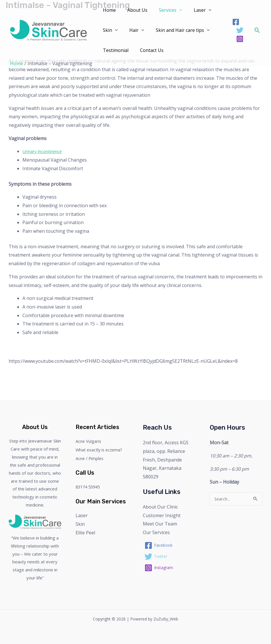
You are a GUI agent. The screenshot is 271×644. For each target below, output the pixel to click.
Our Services (156, 532)
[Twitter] (239, 30)
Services (162, 10)
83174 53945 (89, 487)
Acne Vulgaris (90, 441)
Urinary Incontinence (45, 151)
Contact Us (148, 50)
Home (108, 10)
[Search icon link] (257, 30)
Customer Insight (162, 515)
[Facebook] (235, 22)
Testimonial (115, 50)
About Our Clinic (160, 507)
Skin (106, 30)
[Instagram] (239, 39)
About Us (134, 10)
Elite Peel (85, 533)
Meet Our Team (160, 524)
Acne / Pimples (91, 458)
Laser (192, 10)
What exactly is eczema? (101, 450)
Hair (130, 30)
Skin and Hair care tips (174, 30)
